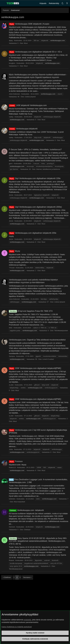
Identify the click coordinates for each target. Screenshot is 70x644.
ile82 (11, 328)
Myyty (15, 251)
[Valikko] (3, 3)
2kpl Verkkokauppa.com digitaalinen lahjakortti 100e (35, 178)
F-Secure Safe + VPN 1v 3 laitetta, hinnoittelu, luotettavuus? (35, 149)
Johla (11, 449)
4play (11, 40)
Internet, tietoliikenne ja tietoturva (48, 169)
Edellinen (8, 577)
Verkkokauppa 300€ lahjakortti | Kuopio (29, 24)
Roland (11, 560)
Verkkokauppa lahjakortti (23, 129)
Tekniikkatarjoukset (61, 331)
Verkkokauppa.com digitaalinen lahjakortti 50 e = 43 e (35, 52)
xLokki (11, 385)
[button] (63, 3)
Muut (26, 43)
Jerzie (11, 195)
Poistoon (16, 461)
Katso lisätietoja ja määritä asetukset (17, 627)
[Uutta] (67, 3)
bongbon (12, 63)
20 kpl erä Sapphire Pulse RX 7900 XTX (31, 311)
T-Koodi (12, 268)
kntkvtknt (12, 499)
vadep (11, 117)
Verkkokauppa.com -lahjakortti (26, 510)
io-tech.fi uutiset (48, 359)
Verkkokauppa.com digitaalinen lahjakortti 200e (33, 233)
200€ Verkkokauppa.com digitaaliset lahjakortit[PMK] (35, 368)
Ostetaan (27, 530)
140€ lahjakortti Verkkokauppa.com (28, 105)
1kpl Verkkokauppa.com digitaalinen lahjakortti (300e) (35, 207)
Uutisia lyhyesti (30, 97)
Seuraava (27, 577)
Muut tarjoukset (19, 502)
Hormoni (12, 527)
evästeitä (27, 620)
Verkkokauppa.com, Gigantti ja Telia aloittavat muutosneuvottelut (37, 340)
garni (11, 164)
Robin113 (12, 467)
